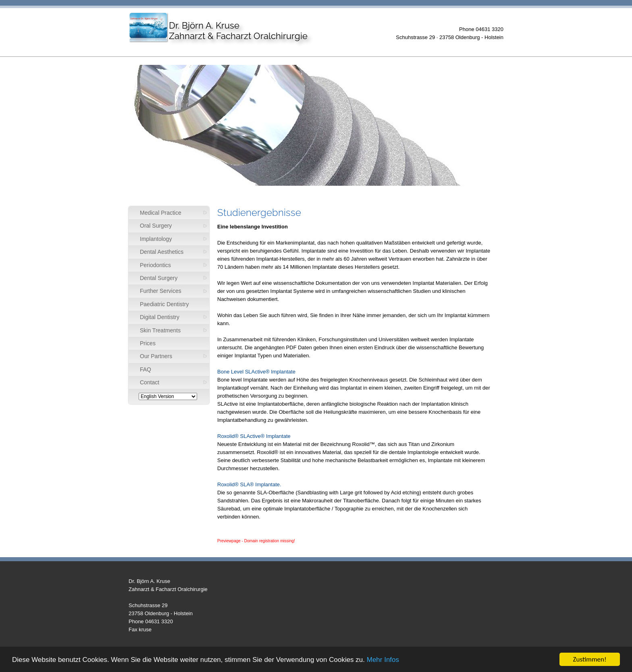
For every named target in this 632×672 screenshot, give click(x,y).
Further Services (161, 291)
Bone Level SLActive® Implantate (256, 372)
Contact (150, 382)
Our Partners (156, 356)
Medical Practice (161, 213)
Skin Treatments (160, 330)
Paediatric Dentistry (164, 304)
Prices (148, 343)
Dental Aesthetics (162, 252)
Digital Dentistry (160, 317)
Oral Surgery (156, 226)
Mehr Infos (383, 660)
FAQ (146, 369)
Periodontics (155, 265)
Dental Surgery (159, 278)
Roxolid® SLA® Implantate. (249, 484)
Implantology (156, 239)
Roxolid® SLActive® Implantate (254, 436)
